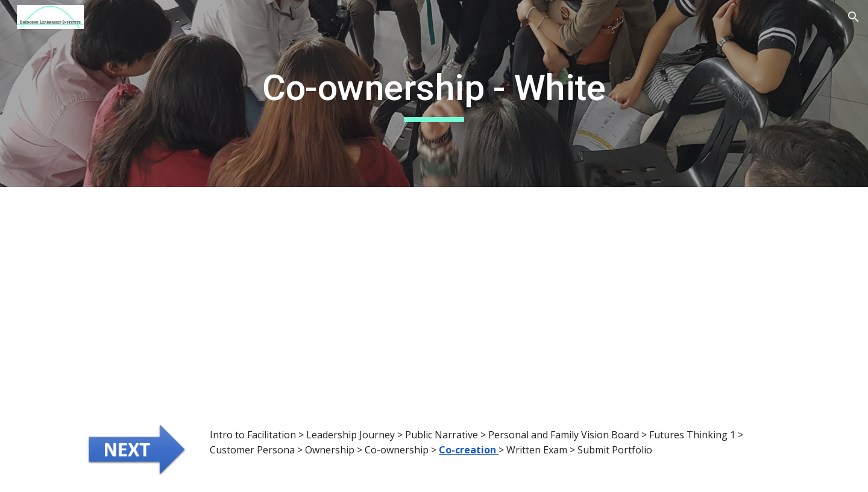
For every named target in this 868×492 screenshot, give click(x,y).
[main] (434, 93)
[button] (854, 17)
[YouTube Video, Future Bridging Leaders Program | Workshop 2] (612, 298)
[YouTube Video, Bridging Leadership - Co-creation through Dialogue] (256, 298)
